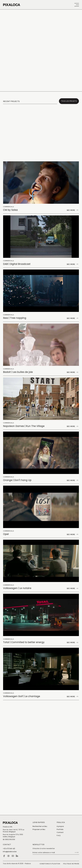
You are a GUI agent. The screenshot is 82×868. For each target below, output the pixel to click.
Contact (60, 832)
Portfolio (60, 829)
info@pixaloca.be (10, 852)
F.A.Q (59, 835)
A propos (60, 826)
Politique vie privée (71, 864)
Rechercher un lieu (40, 826)
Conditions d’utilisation (50, 864)
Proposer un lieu (39, 829)
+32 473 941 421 (9, 849)
